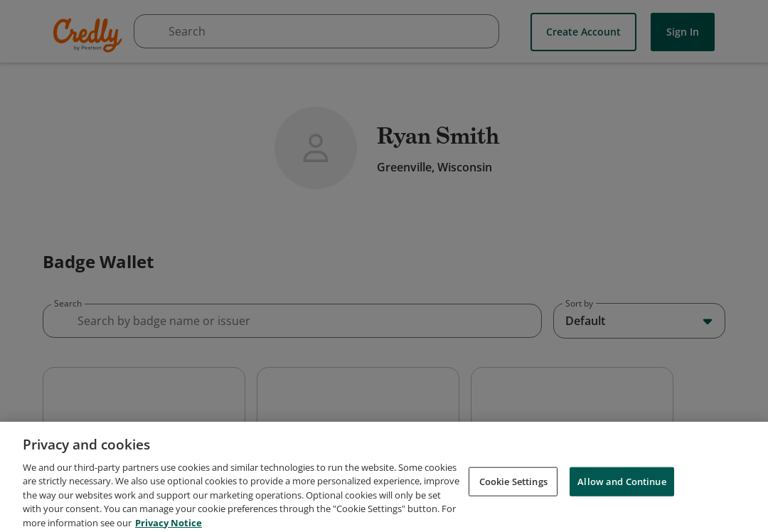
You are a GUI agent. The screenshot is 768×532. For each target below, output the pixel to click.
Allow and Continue (622, 512)
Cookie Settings (513, 512)
